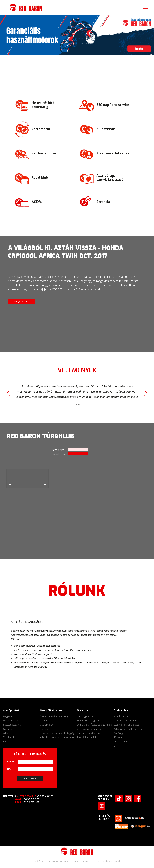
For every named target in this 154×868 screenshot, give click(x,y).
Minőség (118, 733)
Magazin (8, 716)
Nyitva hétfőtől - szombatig (54, 716)
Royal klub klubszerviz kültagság (57, 733)
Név (9, 769)
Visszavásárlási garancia (90, 729)
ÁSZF (118, 861)
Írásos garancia (85, 716)
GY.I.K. (117, 746)
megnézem (21, 301)
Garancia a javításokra (89, 733)
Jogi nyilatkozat (105, 861)
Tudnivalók (9, 737)
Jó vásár (118, 737)
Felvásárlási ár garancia (90, 721)
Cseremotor (47, 725)
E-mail (11, 762)
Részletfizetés (121, 742)
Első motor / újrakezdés (127, 725)
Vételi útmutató (122, 716)
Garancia (8, 729)
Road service (47, 721)
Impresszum (89, 861)
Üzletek (7, 742)
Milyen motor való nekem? (128, 729)
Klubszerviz (46, 729)
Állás (6, 733)
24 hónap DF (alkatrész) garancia (94, 725)
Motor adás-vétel (12, 721)
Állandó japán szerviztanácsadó (57, 737)
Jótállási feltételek (87, 737)
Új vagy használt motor (126, 721)
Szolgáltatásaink (12, 725)
